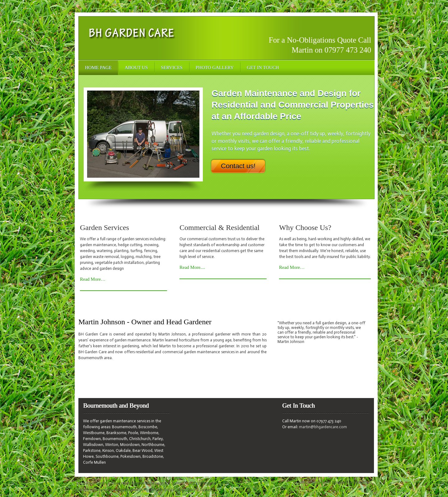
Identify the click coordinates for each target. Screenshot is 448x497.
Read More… (93, 279)
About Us (136, 68)
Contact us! (238, 166)
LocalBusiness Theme (313, 482)
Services (172, 68)
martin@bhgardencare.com (323, 427)
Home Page (98, 68)
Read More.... (192, 267)
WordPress (363, 482)
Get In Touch (263, 68)
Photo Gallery (215, 68)
